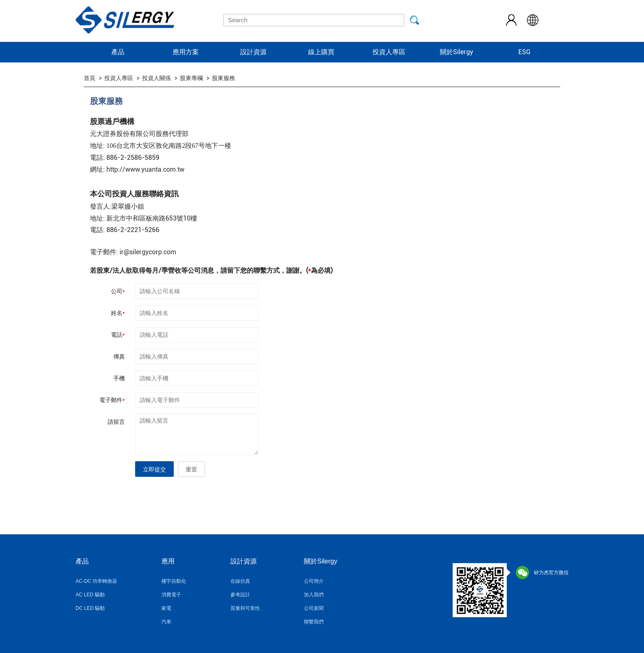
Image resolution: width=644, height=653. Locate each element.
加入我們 (314, 595)
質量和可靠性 (245, 608)
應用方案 (186, 52)
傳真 (119, 356)
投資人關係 (156, 78)
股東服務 (223, 78)
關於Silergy (457, 52)
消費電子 (171, 595)
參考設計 (240, 595)
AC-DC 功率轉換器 (96, 581)
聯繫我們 (314, 622)
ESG (524, 52)
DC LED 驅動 (90, 608)
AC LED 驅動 (90, 595)
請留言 (116, 422)
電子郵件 (112, 400)
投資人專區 (389, 52)
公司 (118, 291)
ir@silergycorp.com (148, 252)
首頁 (90, 78)
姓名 (118, 313)
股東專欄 (191, 78)
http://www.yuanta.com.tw (145, 169)
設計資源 (253, 52)
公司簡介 (314, 581)
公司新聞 (314, 608)
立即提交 (154, 469)
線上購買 (321, 52)
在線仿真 (240, 581)
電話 (118, 335)
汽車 (166, 622)
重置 (191, 469)
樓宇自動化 (174, 581)
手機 (119, 378)
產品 (118, 52)
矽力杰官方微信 (542, 573)
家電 (166, 608)
